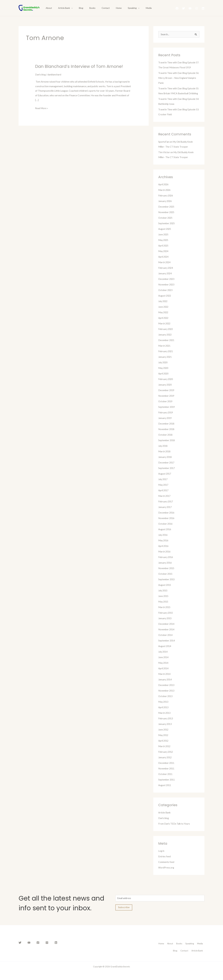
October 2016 (166, 529)
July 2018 (163, 451)
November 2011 (167, 774)
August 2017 (165, 479)
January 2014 (165, 685)
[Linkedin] (203, 8)
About (48, 8)
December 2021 (167, 345)
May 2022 (164, 317)
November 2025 (167, 217)
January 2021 (165, 362)
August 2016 (165, 534)
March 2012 (165, 751)
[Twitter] (184, 8)
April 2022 (164, 323)
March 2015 (165, 612)
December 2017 (167, 468)
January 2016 (165, 568)
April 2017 (164, 495)
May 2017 (164, 490)
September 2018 (167, 445)
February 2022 (166, 334)
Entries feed (165, 862)
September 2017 (167, 473)
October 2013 (166, 701)
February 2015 (166, 618)
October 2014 (166, 640)
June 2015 (164, 601)
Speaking (121, 8)
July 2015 (163, 596)
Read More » (42, 108)
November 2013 (167, 696)
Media (135, 8)
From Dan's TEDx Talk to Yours (175, 829)
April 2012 (164, 746)
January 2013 (165, 729)
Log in (161, 856)
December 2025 (167, 212)
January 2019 (165, 423)
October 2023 (166, 295)
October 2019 (166, 406)
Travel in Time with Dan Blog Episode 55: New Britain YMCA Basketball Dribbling (178, 94)
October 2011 (166, 779)
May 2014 (164, 668)
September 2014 (167, 646)
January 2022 (165, 340)
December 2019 (167, 395)
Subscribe (124, 913)
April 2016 (164, 551)
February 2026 (166, 201)
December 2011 (167, 768)
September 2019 (167, 412)
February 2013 (166, 724)
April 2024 (164, 262)
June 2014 (164, 662)
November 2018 (167, 434)
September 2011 (167, 785)
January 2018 (165, 462)
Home (108, 8)
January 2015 (165, 623)
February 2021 (166, 356)
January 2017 (165, 512)
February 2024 (166, 273)
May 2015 (164, 607)
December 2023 (167, 284)
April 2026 (164, 190)
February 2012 (166, 757)
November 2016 (167, 523)
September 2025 (167, 228)
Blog (76, 8)
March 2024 (165, 267)
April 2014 (164, 673)
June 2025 (164, 240)
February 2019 (166, 418)
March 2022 (165, 329)
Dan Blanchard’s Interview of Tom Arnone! (83, 66)
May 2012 (164, 740)
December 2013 (167, 690)
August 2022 (165, 301)
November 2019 (167, 401)
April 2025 (164, 251)
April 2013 (164, 712)
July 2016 (163, 540)
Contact (97, 8)
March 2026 (165, 195)
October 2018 (166, 440)
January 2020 (165, 390)
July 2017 (163, 484)
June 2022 (164, 312)
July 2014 (163, 657)
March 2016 (165, 557)
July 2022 (163, 306)
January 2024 (165, 279)
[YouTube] (190, 8)
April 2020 (164, 379)
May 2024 (164, 256)
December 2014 (167, 629)
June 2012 (164, 735)
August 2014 (165, 651)
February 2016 (166, 562)
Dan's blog (41, 74)
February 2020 (166, 384)
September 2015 (167, 584)
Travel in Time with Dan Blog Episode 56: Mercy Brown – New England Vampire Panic (178, 78)
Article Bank (63, 8)
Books (86, 8)
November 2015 (167, 573)
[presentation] (68, 8)
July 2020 (163, 368)
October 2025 (166, 223)
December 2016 (167, 518)
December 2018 (167, 429)
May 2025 (164, 245)
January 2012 (165, 763)
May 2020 (164, 373)
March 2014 (165, 679)
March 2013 (165, 718)
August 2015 (165, 590)
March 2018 (165, 457)
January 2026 (165, 206)
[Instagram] (197, 8)
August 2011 (165, 790)
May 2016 (164, 546)
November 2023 (167, 290)
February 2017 (166, 507)
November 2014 (167, 635)
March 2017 (165, 501)
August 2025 (165, 234)
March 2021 (165, 351)
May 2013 (164, 707)
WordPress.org (166, 873)
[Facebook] (177, 8)
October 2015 (166, 579)
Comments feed (167, 867)
